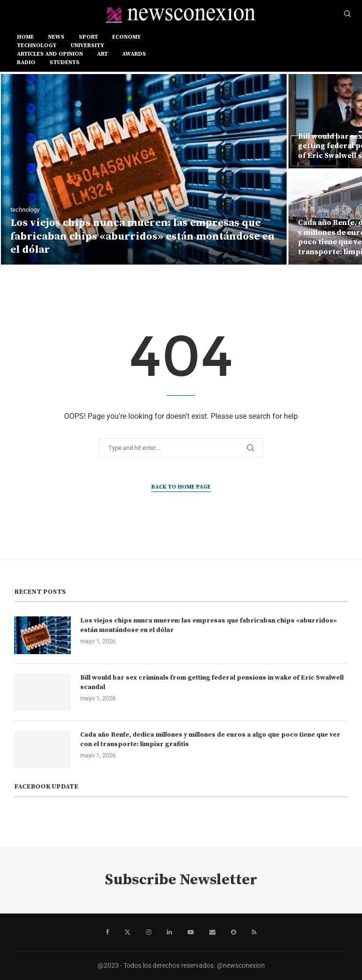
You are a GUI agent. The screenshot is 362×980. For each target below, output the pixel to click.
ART (103, 54)
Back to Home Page (181, 487)
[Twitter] (128, 932)
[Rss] (254, 932)
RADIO (26, 62)
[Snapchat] (234, 932)
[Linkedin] (169, 932)
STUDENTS (65, 62)
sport (88, 37)
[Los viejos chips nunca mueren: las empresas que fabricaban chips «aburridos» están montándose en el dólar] (144, 169)
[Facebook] (107, 932)
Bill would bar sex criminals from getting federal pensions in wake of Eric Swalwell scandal (212, 682)
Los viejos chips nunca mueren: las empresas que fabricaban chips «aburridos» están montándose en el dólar (143, 236)
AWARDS (134, 54)
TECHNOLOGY (37, 46)
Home (25, 37)
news (56, 37)
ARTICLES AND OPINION (50, 54)
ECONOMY (127, 37)
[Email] (212, 932)
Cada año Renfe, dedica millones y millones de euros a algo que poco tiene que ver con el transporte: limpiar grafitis (210, 739)
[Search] (347, 14)
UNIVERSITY (87, 46)
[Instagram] (149, 932)
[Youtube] (191, 932)
